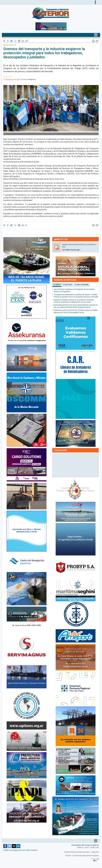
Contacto (34, 850)
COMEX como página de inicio (14, 850)
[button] (5, 108)
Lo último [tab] (57, 285)
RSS (28, 850)
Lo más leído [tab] (67, 285)
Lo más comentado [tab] (82, 285)
